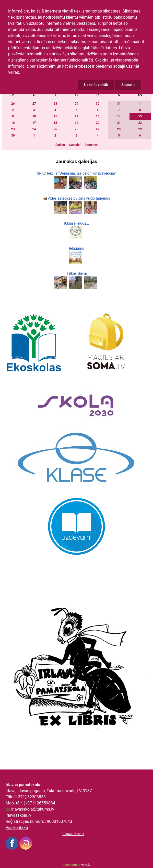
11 (55, 116)
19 (77, 123)
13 (98, 116)
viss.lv (86, 865)
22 (140, 123)
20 (98, 123)
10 (34, 116)
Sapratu (128, 85)
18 (55, 123)
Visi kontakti (17, 828)
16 (13, 123)
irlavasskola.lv (18, 815)
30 (98, 104)
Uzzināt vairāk (96, 85)
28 (55, 104)
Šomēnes (91, 145)
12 (77, 116)
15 (140, 116)
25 (55, 129)
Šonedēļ (75, 145)
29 (77, 104)
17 (34, 123)
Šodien (60, 145)
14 (119, 116)
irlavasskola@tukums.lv (33, 809)
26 (13, 104)
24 (34, 129)
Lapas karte (73, 834)
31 (119, 104)
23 (13, 129)
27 (34, 104)
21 (119, 123)
